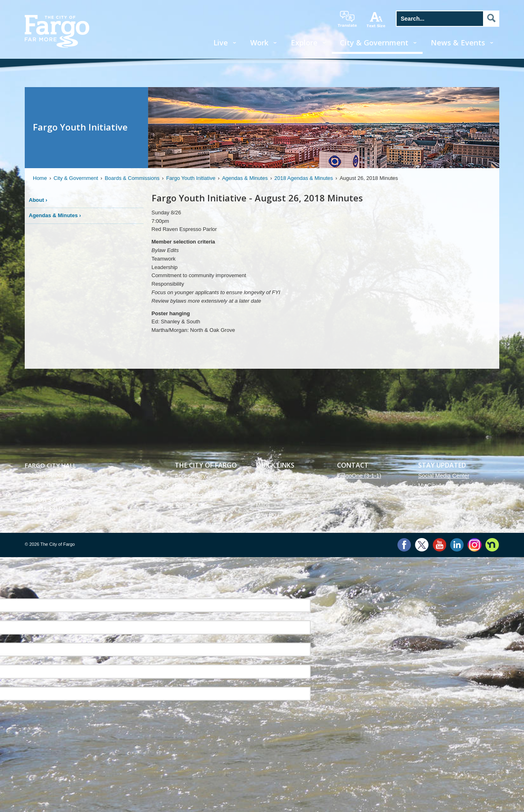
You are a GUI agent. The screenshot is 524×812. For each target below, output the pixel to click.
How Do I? (269, 515)
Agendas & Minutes (245, 178)
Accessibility (190, 476)
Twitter (422, 545)
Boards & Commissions (132, 178)
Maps (263, 505)
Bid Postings (272, 485)
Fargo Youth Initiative (191, 178)
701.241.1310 (43, 508)
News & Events (458, 43)
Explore (304, 43)
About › (38, 200)
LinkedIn (457, 545)
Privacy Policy (192, 485)
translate (347, 19)
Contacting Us (355, 495)
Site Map (186, 515)
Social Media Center (444, 476)
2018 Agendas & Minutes (304, 178)
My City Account (438, 485)
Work (259, 43)
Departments (353, 485)
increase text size (376, 19)
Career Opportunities (282, 495)
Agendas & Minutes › (55, 215)
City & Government (374, 43)
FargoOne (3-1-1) (359, 476)
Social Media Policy (199, 495)
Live (221, 43)
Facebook (404, 545)
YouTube (439, 545)
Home (40, 178)
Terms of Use (191, 505)
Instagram (474, 545)
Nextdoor (492, 545)
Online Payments (278, 476)
